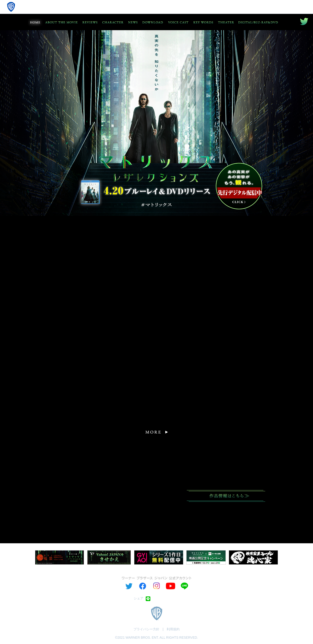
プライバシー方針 (146, 629)
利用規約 (173, 629)
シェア (139, 598)
